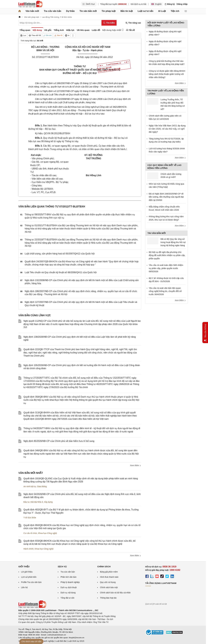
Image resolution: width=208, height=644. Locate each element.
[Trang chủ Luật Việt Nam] (31, 4)
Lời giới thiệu (27, 572)
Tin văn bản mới (88, 11)
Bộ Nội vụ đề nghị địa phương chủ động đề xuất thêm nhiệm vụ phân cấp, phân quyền (167, 255)
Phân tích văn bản (68, 577)
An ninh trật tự (30, 486)
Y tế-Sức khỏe (30, 518)
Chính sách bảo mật (109, 587)
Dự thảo (70, 11)
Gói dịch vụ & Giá (138, 4)
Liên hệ (24, 587)
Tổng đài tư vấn (67, 598)
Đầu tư (27, 502)
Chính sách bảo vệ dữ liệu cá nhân (115, 593)
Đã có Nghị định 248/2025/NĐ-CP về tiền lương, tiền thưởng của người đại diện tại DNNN (166, 197)
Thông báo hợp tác (108, 598)
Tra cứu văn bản (52, 11)
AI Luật (162, 11)
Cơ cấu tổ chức (30, 533)
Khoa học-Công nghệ (48, 533)
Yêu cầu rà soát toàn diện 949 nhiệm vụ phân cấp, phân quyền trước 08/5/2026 (166, 268)
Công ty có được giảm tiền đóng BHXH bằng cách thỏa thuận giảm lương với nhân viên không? (167, 74)
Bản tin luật (127, 11)
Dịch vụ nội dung (68, 593)
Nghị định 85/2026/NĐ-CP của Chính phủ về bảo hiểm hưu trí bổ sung (59, 441)
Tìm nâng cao (133, 23)
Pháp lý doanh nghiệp (70, 582)
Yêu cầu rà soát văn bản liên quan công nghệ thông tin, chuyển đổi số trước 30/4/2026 (165, 291)
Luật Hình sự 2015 (76, 641)
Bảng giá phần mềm (109, 572)
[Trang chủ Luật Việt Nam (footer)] (32, 607)
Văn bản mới (32, 11)
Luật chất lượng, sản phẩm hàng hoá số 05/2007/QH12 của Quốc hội (60, 254)
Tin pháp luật (109, 11)
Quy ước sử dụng (108, 582)
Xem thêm (136, 465)
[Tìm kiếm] (109, 23)
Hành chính (29, 549)
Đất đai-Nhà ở (37, 502)
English (156, 4)
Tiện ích (175, 11)
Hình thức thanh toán (109, 577)
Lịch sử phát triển (29, 577)
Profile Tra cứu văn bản (31, 582)
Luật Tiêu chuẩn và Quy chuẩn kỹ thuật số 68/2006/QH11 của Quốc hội (61, 272)
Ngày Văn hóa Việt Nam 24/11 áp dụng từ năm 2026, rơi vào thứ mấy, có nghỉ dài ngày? (167, 129)
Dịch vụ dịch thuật (69, 587)
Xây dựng (48, 502)
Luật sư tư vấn (146, 11)
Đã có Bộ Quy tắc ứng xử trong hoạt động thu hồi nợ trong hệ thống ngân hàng (173, 242)
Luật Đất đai (61, 641)
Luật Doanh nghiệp (46, 641)
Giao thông (42, 486)
